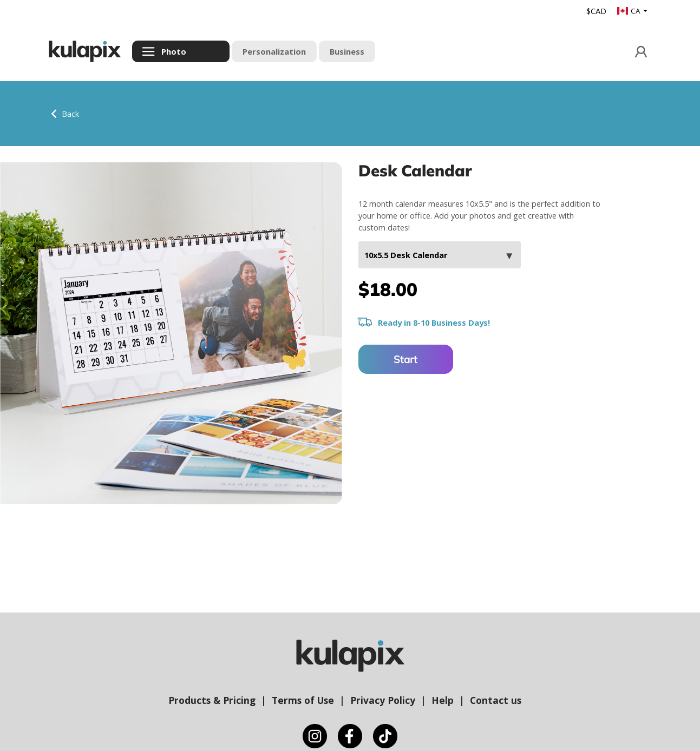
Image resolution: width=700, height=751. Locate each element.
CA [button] (629, 11)
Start (405, 359)
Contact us (496, 700)
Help (443, 700)
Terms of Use (303, 700)
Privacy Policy (383, 700)
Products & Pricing (212, 700)
